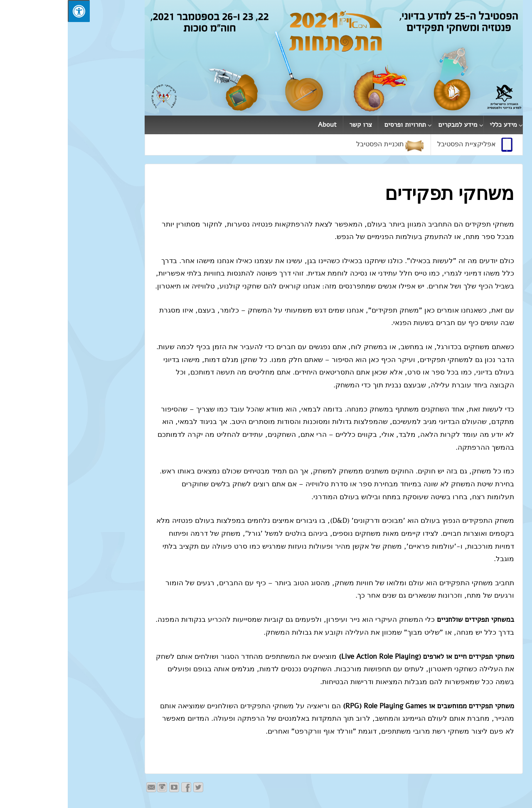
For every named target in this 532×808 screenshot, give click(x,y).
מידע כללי (436, 125)
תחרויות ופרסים (337, 125)
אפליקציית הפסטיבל (409, 145)
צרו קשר (293, 125)
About (260, 125)
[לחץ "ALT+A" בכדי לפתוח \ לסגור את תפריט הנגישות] (11, 11)
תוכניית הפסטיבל (323, 145)
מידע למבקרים (390, 125)
